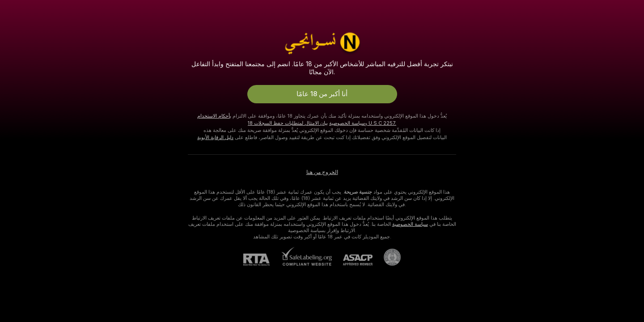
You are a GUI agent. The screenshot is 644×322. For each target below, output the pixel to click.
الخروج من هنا (322, 172)
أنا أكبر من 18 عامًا (322, 94)
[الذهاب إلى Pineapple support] (387, 257)
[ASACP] (352, 260)
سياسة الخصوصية (347, 123)
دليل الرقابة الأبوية (215, 137)
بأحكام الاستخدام (214, 116)
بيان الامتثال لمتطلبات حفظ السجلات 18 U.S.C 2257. (322, 123)
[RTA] (262, 260)
